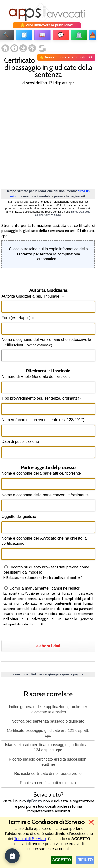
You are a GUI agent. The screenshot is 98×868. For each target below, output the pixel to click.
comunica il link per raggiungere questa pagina (48, 674)
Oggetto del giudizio (19, 516)
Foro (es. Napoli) (18, 318)
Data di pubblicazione (20, 442)
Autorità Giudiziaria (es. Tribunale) (33, 296)
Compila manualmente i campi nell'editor (44, 588)
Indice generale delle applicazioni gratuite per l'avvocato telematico (48, 709)
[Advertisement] (49, 136)
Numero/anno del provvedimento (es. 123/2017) (43, 420)
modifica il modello (37, 196)
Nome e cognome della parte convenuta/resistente (45, 495)
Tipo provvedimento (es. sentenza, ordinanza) (41, 398)
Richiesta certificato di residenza (48, 783)
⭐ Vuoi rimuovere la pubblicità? (47, 25)
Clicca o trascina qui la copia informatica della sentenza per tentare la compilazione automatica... (48, 254)
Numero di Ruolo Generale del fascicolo (36, 376)
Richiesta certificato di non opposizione (48, 773)
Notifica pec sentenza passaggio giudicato (48, 721)
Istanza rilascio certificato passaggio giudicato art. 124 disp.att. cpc (48, 747)
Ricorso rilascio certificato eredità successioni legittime (48, 762)
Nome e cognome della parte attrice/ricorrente (41, 473)
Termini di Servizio (30, 839)
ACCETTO (62, 860)
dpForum (34, 801)
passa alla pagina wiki (70, 196)
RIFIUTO (85, 860)
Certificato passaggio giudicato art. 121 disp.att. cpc (48, 733)
